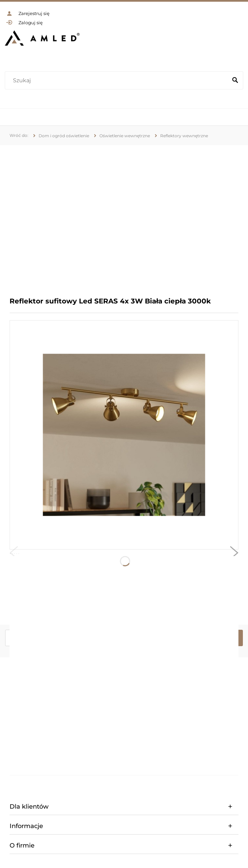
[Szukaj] (235, 81)
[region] (124, 216)
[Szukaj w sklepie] (118, 81)
